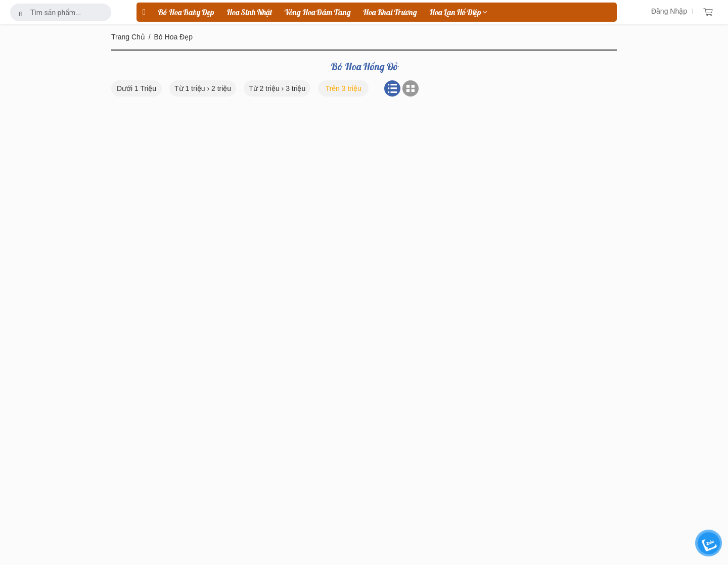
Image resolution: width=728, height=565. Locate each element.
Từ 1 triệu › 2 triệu (203, 88)
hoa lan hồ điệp (458, 12)
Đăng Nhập (669, 11)
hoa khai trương (390, 12)
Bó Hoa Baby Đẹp (186, 12)
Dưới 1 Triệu (136, 88)
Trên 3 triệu (344, 88)
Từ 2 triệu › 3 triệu (277, 88)
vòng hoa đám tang (317, 12)
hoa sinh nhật (249, 12)
